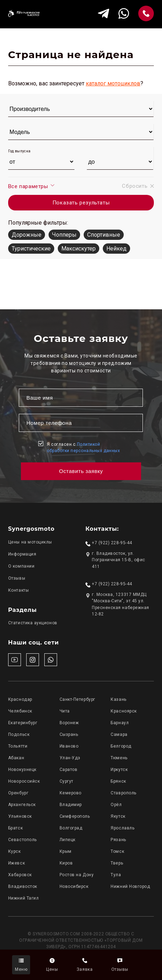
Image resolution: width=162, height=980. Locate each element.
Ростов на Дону (77, 875)
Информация (22, 554)
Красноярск (124, 711)
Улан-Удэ (70, 758)
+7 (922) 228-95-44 (112, 543)
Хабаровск (20, 875)
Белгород (121, 746)
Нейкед (116, 249)
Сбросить (138, 186)
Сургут (66, 781)
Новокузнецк (22, 770)
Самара (119, 734)
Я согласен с (83, 447)
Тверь (117, 863)
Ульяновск (20, 816)
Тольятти (18, 746)
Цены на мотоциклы (30, 542)
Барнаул (120, 723)
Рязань (118, 840)
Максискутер (79, 249)
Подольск (19, 734)
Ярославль (122, 828)
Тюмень (119, 758)
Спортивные (104, 235)
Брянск (118, 781)
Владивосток (23, 886)
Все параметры (32, 186)
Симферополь (75, 816)
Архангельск (22, 805)
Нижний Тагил (23, 898)
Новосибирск (74, 886)
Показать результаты (81, 203)
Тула (116, 875)
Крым (66, 851)
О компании (21, 566)
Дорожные (27, 235)
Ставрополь (123, 793)
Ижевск (16, 863)
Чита (65, 711)
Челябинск (20, 711)
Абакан (16, 758)
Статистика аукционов (33, 623)
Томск (117, 851)
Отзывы (17, 578)
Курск (15, 851)
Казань (118, 699)
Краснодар (20, 699)
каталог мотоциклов (113, 83)
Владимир (71, 805)
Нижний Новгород (130, 886)
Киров (66, 863)
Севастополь (23, 840)
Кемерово (71, 793)
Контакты (18, 590)
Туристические (31, 249)
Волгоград (71, 828)
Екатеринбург (23, 723)
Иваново (69, 746)
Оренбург (18, 793)
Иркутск (119, 770)
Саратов (69, 770)
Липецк (68, 840)
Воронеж (69, 723)
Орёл (116, 805)
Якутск (118, 816)
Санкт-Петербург (77, 699)
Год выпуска (19, 151)
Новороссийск (24, 781)
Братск (15, 828)
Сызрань (69, 734)
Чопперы (64, 235)
